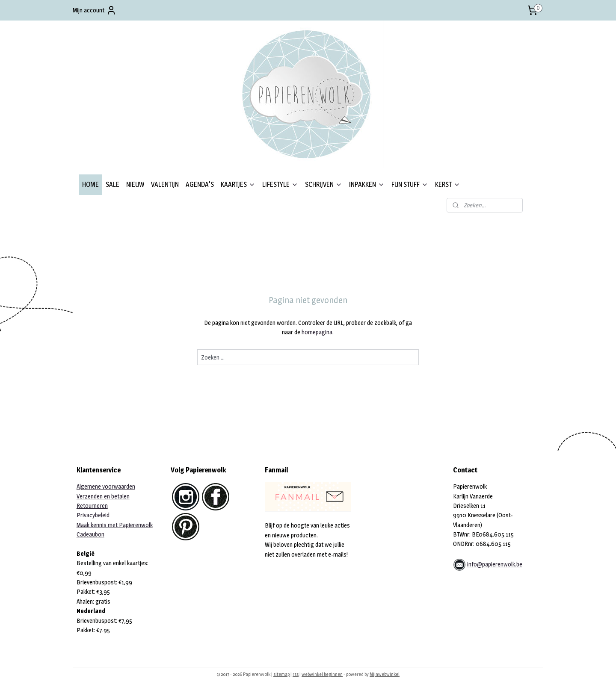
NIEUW (135, 184)
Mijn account (95, 10)
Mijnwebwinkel (385, 674)
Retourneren (92, 506)
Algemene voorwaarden (106, 486)
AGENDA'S (200, 184)
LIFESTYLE (280, 184)
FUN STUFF (410, 184)
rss (296, 674)
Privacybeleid (93, 515)
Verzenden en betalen (103, 496)
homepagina (317, 332)
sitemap (281, 674)
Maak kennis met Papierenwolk (115, 525)
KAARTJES (238, 184)
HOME (90, 184)
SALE (113, 184)
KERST (448, 184)
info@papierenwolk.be (495, 564)
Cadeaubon (90, 534)
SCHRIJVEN (324, 184)
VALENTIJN (165, 184)
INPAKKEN (367, 184)
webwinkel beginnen (322, 674)
